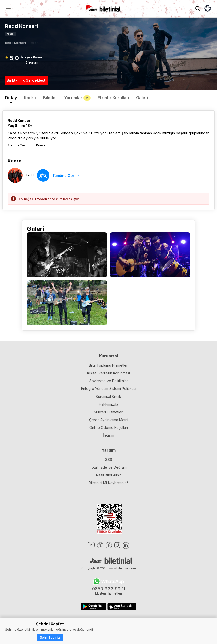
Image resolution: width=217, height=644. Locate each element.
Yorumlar (77, 98)
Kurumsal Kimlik (109, 396)
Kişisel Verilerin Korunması (109, 373)
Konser (10, 34)
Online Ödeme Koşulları (109, 428)
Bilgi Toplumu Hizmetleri (109, 365)
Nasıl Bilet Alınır (109, 475)
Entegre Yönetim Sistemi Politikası (109, 389)
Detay (11, 98)
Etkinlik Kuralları (113, 98)
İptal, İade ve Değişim (109, 467)
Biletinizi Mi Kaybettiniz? (109, 483)
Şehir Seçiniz (50, 637)
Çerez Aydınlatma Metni (109, 420)
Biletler (50, 98)
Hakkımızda (109, 404)
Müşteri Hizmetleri (109, 412)
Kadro (30, 98)
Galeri (142, 98)
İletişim (109, 435)
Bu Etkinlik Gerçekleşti (26, 80)
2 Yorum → (34, 62)
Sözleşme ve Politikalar (109, 381)
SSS (109, 459)
